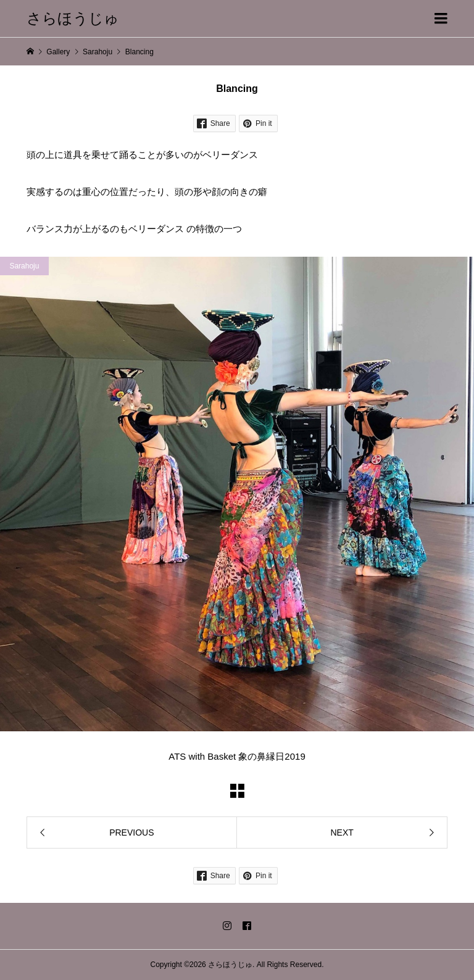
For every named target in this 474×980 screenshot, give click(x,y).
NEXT (342, 833)
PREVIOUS (131, 833)
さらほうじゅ (73, 18)
